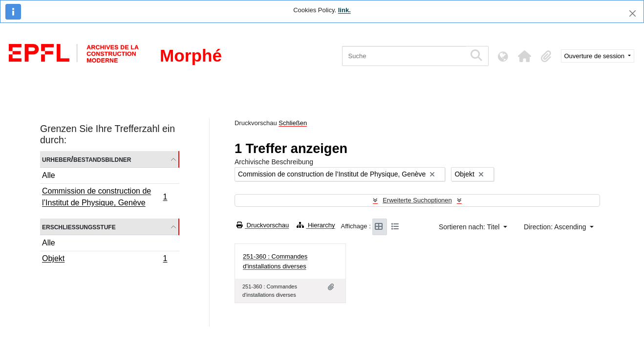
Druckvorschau (263, 225)
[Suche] (404, 56)
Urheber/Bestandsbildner (87, 159)
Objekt (105, 260)
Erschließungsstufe (79, 227)
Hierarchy (316, 225)
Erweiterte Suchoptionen (417, 200)
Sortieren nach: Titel (470, 227)
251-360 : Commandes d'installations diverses (275, 261)
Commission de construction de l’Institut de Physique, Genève (105, 197)
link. (344, 10)
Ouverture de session (595, 56)
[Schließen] (633, 13)
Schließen (293, 123)
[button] (525, 56)
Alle (49, 175)
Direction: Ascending (556, 227)
